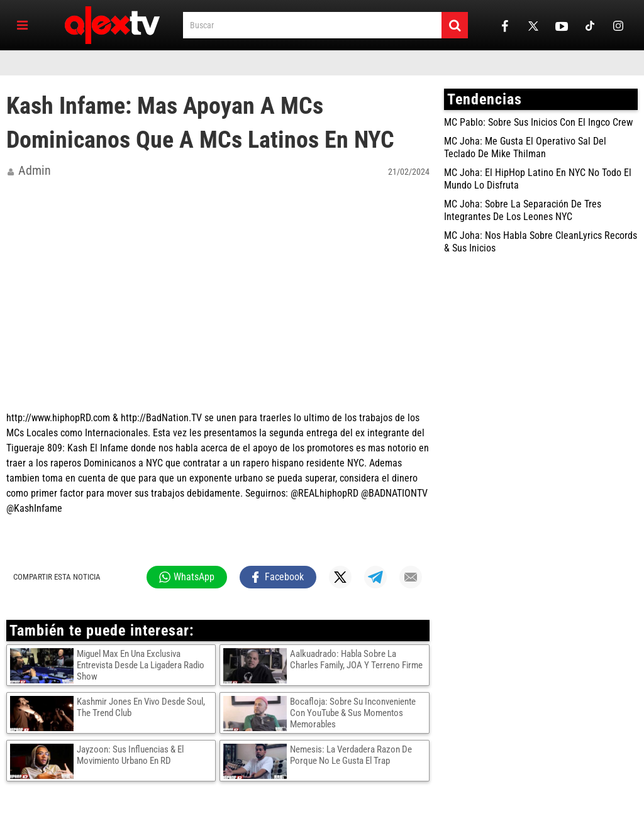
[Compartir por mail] (411, 577)
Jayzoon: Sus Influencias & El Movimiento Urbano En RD (130, 755)
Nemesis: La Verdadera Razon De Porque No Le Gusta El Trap (351, 755)
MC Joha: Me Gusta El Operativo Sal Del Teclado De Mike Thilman (525, 147)
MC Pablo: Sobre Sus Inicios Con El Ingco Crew (538, 122)
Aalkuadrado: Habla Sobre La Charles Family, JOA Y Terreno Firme (356, 659)
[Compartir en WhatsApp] (187, 577)
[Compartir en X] (340, 577)
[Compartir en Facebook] (278, 577)
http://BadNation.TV (161, 418)
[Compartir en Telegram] (375, 577)
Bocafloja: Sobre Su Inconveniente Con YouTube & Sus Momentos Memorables (353, 713)
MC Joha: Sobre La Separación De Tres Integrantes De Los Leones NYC (523, 210)
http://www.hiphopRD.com (58, 418)
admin (35, 170)
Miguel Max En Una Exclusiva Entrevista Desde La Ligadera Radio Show (141, 665)
